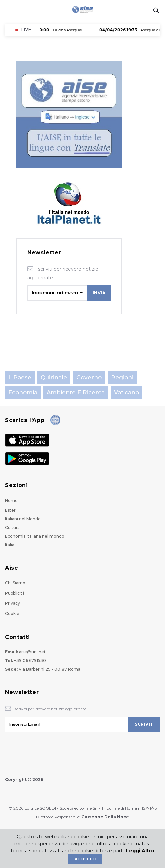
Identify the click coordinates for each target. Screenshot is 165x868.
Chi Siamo (15, 583)
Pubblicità (15, 593)
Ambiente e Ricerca (76, 392)
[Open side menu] (8, 10)
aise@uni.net (32, 652)
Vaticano (126, 392)
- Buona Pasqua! (49, 30)
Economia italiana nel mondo (35, 536)
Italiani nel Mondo (23, 519)
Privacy (12, 603)
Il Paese (20, 377)
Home (11, 501)
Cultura (12, 528)
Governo (89, 377)
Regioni (122, 377)
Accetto (85, 859)
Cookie (12, 614)
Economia (23, 392)
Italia (10, 545)
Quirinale (54, 377)
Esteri (11, 510)
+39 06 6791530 (30, 661)
